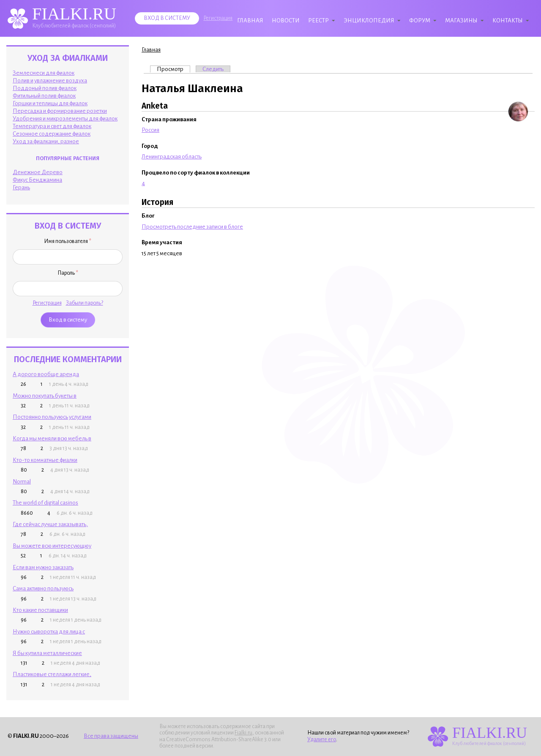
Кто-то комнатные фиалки (45, 460)
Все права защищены (111, 736)
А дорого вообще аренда (46, 374)
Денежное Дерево (38, 172)
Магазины (461, 20)
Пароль (68, 273)
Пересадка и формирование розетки (60, 111)
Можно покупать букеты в (45, 396)
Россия (150, 130)
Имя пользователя (68, 241)
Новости (286, 20)
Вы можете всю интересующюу (52, 546)
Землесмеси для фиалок (44, 73)
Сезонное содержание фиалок (52, 134)
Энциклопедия (369, 20)
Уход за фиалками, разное (46, 141)
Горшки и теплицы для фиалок (50, 103)
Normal (22, 482)
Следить (213, 69)
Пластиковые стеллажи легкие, (52, 674)
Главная (250, 20)
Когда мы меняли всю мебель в (52, 438)
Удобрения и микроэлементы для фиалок (65, 119)
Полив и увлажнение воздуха (50, 81)
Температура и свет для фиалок (52, 126)
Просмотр (174, 69)
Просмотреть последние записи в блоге (192, 227)
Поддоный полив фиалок (45, 88)
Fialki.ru (243, 733)
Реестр (318, 20)
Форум (420, 20)
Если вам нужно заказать (43, 567)
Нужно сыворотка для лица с (49, 632)
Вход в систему (167, 18)
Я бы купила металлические (47, 653)
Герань (21, 187)
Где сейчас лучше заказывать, (50, 524)
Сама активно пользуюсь (43, 588)
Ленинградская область (172, 157)
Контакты (508, 20)
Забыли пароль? (85, 303)
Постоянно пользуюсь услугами (52, 417)
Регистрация (218, 18)
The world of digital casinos (45, 503)
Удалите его (322, 740)
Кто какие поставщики (40, 610)
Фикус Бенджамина (37, 180)
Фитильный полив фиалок (44, 96)
